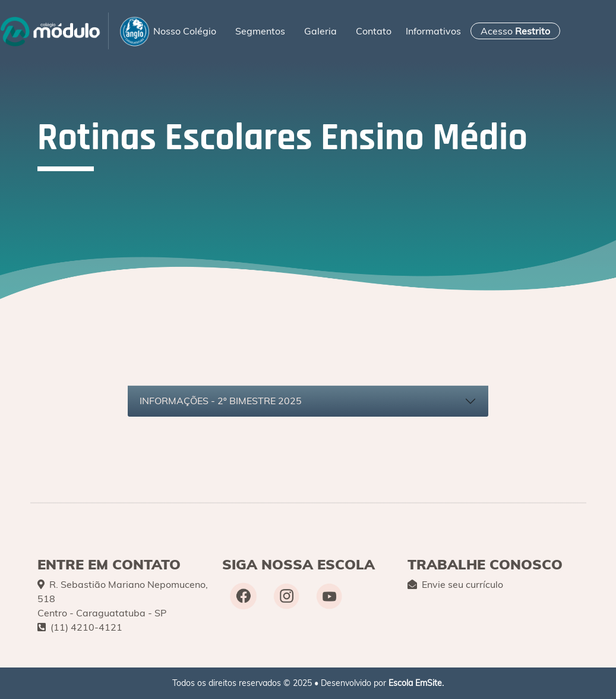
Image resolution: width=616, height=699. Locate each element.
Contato (374, 31)
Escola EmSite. (416, 683)
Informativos (433, 31)
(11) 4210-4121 (80, 627)
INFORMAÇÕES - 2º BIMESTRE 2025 (221, 401)
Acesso (515, 31)
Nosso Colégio (185, 31)
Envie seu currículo (455, 584)
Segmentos (260, 31)
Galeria (320, 31)
